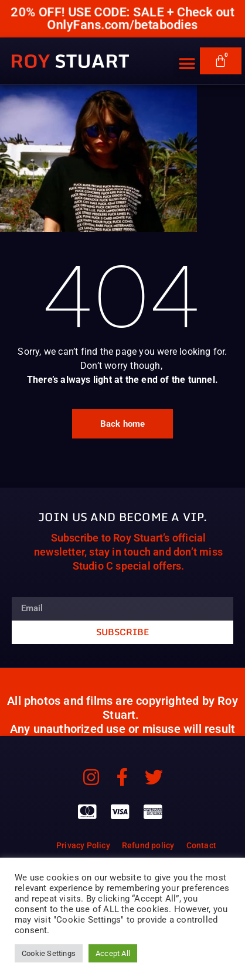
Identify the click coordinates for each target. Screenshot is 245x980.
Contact (201, 845)
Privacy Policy (83, 845)
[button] (187, 55)
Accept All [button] (113, 953)
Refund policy (148, 845)
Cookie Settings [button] (49, 953)
